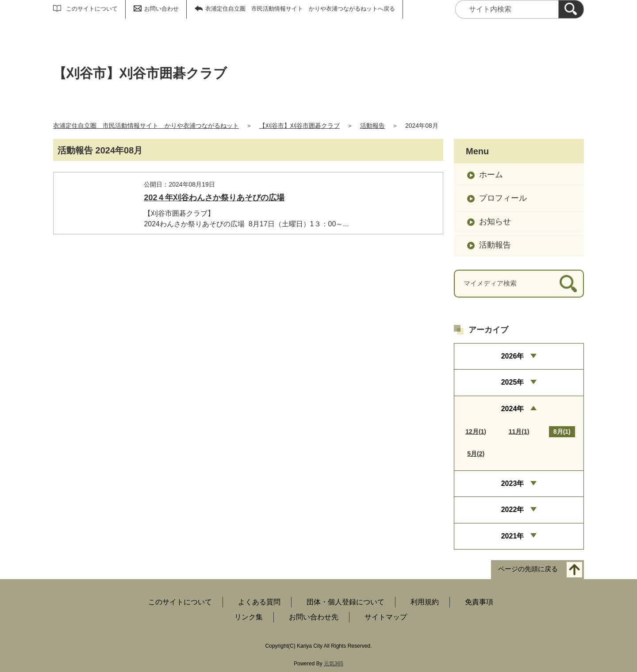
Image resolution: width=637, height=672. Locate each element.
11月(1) (519, 431)
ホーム (491, 175)
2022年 (513, 510)
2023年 (513, 483)
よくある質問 (259, 602)
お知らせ (495, 221)
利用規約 (425, 602)
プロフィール (503, 198)
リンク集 (249, 617)
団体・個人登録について (345, 602)
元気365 (334, 664)
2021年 (513, 536)
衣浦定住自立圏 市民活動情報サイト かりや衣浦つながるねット (146, 126)
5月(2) (476, 454)
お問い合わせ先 (314, 617)
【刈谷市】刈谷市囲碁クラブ (299, 126)
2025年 (513, 382)
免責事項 (479, 602)
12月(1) (476, 431)
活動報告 (372, 126)
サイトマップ (386, 617)
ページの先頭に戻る (528, 569)
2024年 (513, 409)
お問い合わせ (161, 9)
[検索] (571, 9)
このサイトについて (92, 9)
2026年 (513, 356)
